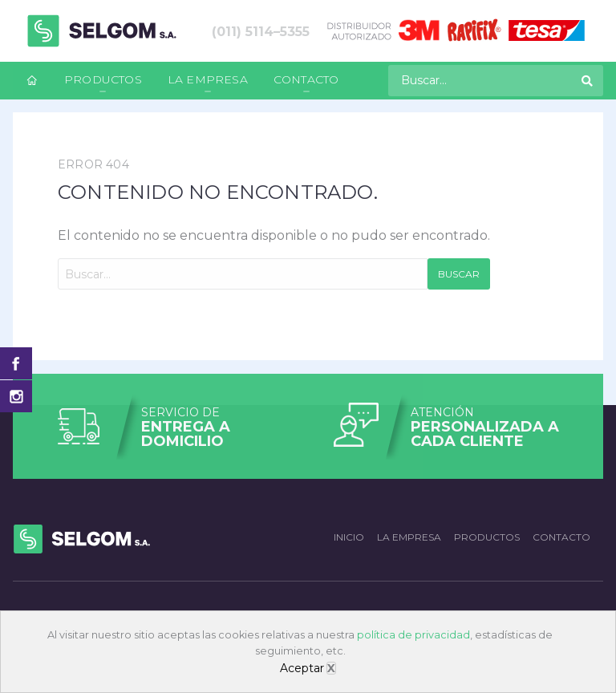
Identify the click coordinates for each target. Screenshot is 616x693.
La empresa (208, 79)
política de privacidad (413, 635)
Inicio (349, 537)
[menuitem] (32, 81)
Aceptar (302, 668)
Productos (103, 79)
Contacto (306, 79)
